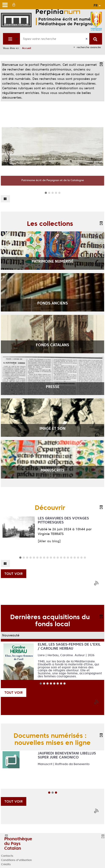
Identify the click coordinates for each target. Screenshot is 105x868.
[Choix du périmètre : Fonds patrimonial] (12, 39)
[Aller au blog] (49, 541)
